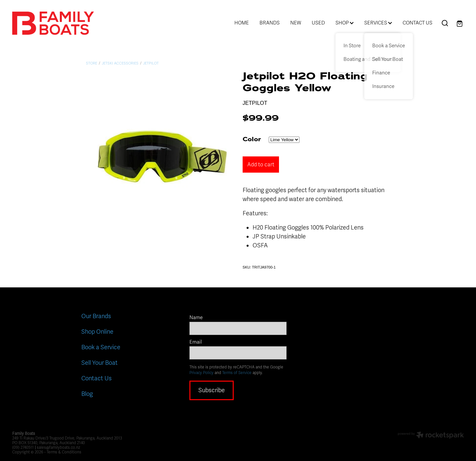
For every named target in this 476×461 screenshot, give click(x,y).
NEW (296, 23)
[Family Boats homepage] (57, 23)
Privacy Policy (201, 373)
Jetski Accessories (120, 63)
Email (196, 342)
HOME (242, 23)
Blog (87, 394)
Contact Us (97, 378)
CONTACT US (417, 23)
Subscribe (212, 390)
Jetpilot (151, 63)
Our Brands (96, 316)
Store (92, 63)
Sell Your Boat (99, 363)
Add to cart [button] (261, 165)
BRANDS (270, 23)
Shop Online (97, 332)
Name (196, 318)
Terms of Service (237, 373)
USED (318, 23)
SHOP (345, 23)
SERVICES (378, 23)
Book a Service (101, 347)
